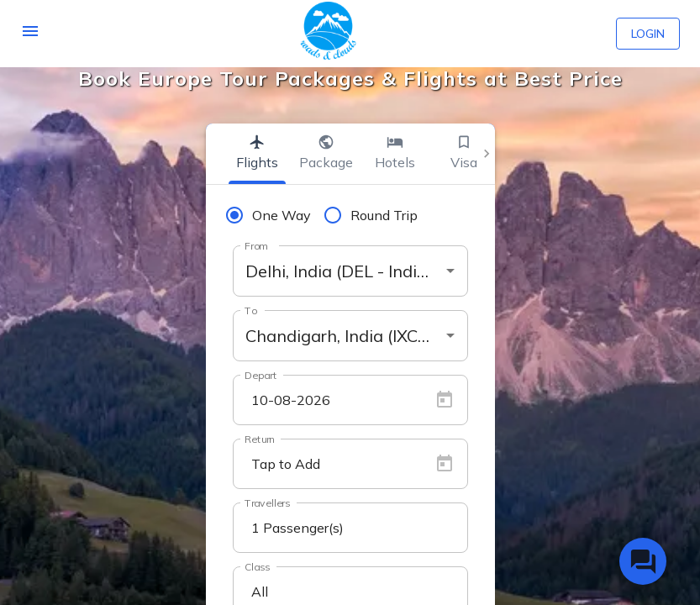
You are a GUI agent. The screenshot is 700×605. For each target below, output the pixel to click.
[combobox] (350, 271)
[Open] (450, 271)
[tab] (257, 154)
